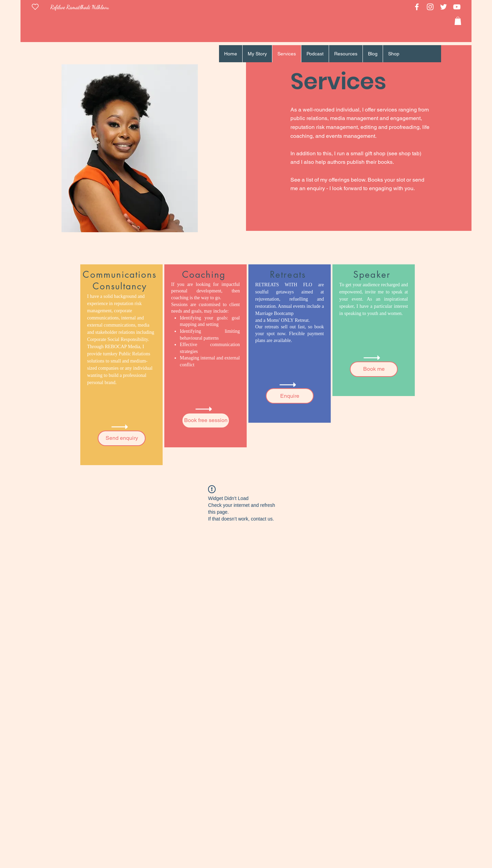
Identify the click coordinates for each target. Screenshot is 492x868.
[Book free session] (206, 420)
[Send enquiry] (122, 438)
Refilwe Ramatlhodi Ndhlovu (80, 7)
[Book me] (374, 369)
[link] (458, 21)
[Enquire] (290, 396)
